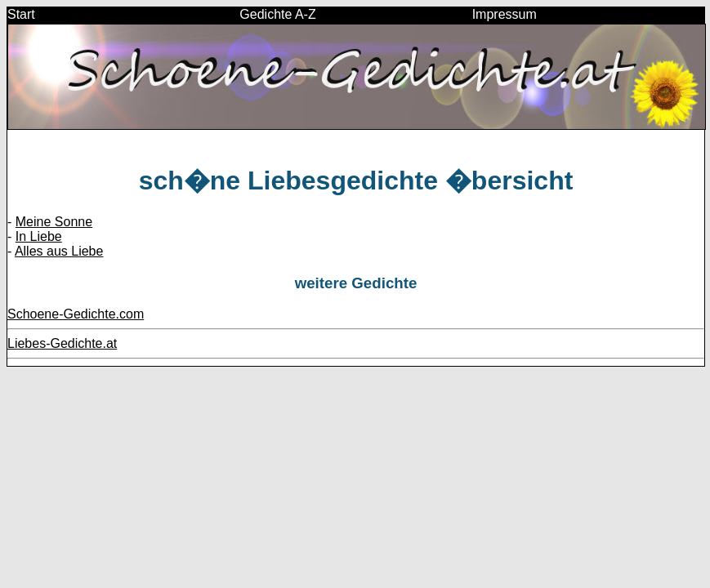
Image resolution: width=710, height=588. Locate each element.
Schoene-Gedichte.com (76, 314)
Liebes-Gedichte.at (62, 343)
